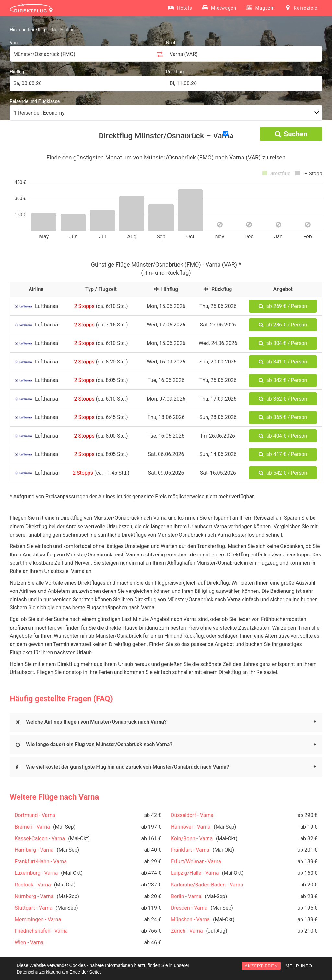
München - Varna (190, 919)
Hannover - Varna (191, 827)
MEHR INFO (299, 966)
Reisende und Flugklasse (35, 101)
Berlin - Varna (186, 896)
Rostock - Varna (33, 885)
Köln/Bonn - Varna (192, 839)
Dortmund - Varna (35, 815)
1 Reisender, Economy (39, 113)
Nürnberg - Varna (34, 896)
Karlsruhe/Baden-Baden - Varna (207, 885)
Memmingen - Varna (38, 919)
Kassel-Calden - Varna (40, 839)
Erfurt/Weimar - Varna (196, 862)
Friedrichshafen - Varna (41, 931)
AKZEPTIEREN (261, 966)
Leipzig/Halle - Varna (195, 873)
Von (14, 43)
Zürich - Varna (187, 931)
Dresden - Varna (189, 908)
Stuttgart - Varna (34, 908)
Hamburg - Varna (34, 850)
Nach (171, 43)
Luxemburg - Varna (36, 873)
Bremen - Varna (32, 827)
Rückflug (175, 72)
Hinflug (17, 72)
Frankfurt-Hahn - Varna (41, 862)
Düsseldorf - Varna (192, 815)
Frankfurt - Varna (190, 850)
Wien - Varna (29, 942)
